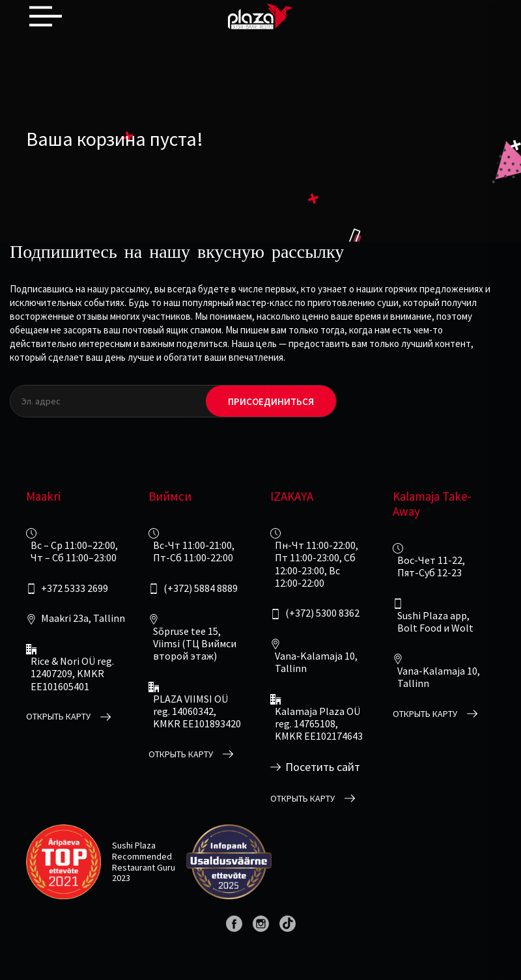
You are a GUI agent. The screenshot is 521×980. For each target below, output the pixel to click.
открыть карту (58, 717)
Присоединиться (271, 401)
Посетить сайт (323, 767)
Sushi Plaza (134, 845)
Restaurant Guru (144, 867)
